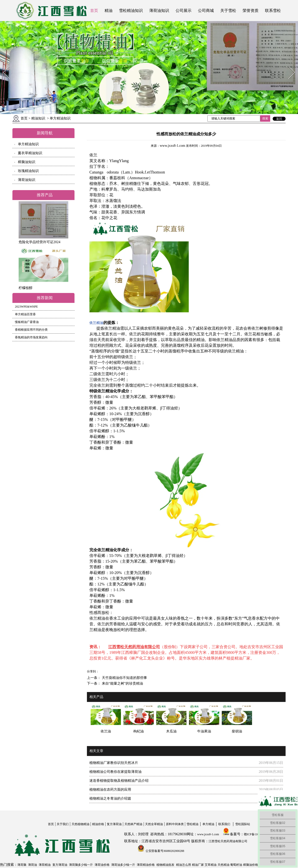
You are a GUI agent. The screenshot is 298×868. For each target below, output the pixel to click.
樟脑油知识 (27, 162)
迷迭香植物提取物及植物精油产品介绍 (119, 781)
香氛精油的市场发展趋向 (31, 337)
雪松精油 (192, 824)
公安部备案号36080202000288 (165, 851)
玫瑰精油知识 (28, 171)
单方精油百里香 (25, 314)
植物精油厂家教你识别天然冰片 (114, 763)
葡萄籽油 (236, 865)
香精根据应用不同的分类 (31, 330)
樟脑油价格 (251, 865)
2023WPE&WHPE (26, 307)
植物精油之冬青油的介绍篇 (110, 798)
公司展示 (184, 11)
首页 (94, 11)
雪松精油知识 (131, 11)
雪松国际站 (243, 824)
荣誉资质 (251, 11)
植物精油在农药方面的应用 (110, 790)
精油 (109, 11)
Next (289, 65)
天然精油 (223, 865)
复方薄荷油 (114, 824)
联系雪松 (273, 11)
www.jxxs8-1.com (172, 146)
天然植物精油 (80, 824)
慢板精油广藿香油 (27, 322)
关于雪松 (228, 11)
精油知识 (38, 118)
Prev (3, 65)
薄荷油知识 (159, 11)
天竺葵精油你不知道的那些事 (124, 678)
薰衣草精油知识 (30, 153)
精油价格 (98, 824)
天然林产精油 (133, 824)
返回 (279, 119)
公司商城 (206, 11)
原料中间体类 (175, 824)
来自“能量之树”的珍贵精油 (122, 683)
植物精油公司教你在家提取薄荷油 (115, 772)
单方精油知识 (28, 144)
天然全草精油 (154, 824)
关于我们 (63, 824)
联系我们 (224, 824)
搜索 (265, 118)
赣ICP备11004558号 (257, 834)
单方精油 (208, 824)
